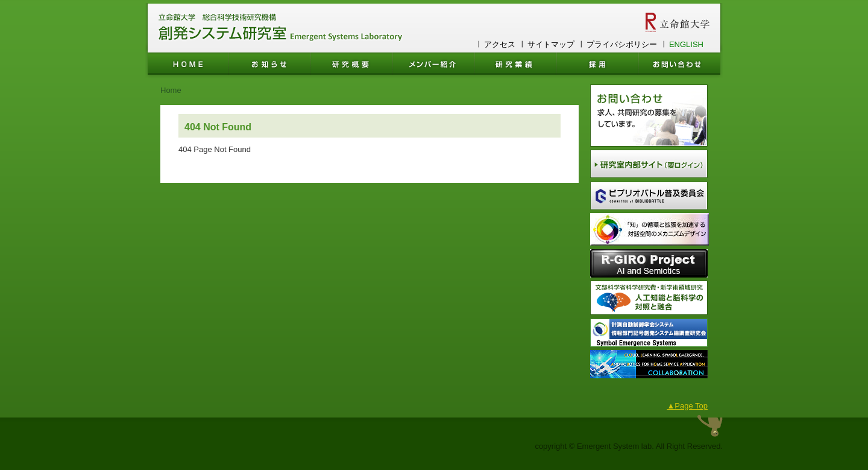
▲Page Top (687, 406)
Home (171, 90)
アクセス (500, 44)
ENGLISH (686, 44)
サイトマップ (551, 44)
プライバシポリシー (622, 44)
